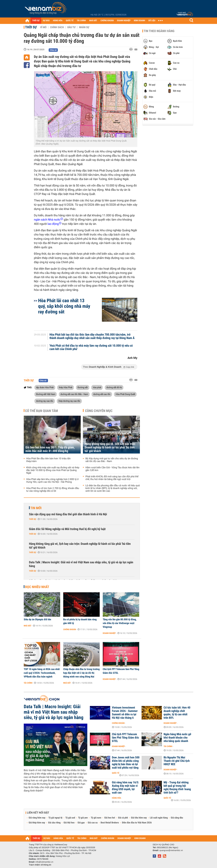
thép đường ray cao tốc (69, 401)
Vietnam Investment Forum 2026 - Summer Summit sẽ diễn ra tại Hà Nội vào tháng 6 (125, 713)
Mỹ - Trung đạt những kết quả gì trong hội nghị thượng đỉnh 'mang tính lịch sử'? (177, 788)
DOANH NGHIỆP (124, 21)
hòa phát (97, 387)
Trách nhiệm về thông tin (40, 865)
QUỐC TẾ (70, 21)
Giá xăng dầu (177, 818)
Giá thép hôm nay (37, 823)
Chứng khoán (70, 629)
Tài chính (28, 683)
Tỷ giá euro (96, 818)
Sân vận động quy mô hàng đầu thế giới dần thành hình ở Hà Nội (68, 514)
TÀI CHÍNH (81, 21)
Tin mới (36, 508)
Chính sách (57, 27)
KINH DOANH (140, 21)
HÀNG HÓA (58, 21)
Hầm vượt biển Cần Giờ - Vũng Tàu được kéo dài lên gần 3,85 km (112, 469)
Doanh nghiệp (109, 633)
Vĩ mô (43, 27)
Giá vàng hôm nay (37, 818)
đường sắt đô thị (114, 387)
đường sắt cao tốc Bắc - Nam (74, 394)
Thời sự (31, 27)
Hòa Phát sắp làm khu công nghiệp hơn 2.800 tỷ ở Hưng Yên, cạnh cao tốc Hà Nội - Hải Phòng (52, 481)
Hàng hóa (116, 798)
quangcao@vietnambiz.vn (171, 850)
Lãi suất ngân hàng (159, 818)
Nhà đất (28, 626)
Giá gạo (81, 823)
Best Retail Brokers (110, 823)
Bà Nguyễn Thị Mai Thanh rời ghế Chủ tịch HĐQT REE (177, 761)
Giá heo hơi (110, 818)
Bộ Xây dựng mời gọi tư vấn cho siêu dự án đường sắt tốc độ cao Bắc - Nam (112, 460)
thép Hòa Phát (66, 387)
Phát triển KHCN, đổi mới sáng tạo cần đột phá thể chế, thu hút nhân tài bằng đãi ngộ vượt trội (112, 478)
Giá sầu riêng (54, 823)
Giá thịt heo (69, 823)
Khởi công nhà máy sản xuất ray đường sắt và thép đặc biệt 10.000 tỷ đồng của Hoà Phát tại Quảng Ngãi (53, 470)
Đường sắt (83, 387)
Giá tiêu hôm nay (139, 818)
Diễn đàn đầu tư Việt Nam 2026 (137, 823)
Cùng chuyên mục (99, 411)
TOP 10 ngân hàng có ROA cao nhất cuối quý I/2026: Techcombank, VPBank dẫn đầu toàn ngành (42, 673)
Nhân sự (84, 27)
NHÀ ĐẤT (93, 21)
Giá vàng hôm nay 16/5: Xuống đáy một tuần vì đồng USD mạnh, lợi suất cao (125, 788)
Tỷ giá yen (83, 818)
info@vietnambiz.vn (44, 862)
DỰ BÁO (46, 21)
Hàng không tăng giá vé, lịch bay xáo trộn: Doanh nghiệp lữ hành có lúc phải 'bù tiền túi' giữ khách (110, 447)
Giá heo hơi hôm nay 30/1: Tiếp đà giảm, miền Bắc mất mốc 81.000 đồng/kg (50, 449)
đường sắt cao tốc (102, 394)
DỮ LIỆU (152, 21)
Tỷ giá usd (70, 818)
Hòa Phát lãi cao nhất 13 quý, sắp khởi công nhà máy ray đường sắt (64, 306)
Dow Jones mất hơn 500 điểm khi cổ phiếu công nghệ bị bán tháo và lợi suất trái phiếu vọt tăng (126, 763)
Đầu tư (71, 27)
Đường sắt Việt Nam (46, 394)
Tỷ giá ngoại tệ (55, 818)
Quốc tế (116, 773)
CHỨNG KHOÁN (107, 21)
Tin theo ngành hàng (159, 31)
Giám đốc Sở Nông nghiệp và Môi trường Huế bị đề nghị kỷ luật (67, 529)
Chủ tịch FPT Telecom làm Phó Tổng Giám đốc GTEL (121, 671)
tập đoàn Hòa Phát (45, 387)
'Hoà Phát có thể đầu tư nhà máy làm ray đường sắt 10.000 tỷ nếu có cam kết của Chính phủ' (91, 347)
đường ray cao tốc (45, 401)
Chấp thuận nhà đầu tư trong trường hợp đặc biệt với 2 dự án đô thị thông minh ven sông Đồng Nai (81, 673)
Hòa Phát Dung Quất (125, 394)
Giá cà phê (123, 818)
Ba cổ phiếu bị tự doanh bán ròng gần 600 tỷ (80, 621)
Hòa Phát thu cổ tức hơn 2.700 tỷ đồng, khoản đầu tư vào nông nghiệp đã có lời (53, 490)
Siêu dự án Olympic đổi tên (37, 619)
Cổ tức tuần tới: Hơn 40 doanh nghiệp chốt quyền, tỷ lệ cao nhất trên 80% (177, 713)
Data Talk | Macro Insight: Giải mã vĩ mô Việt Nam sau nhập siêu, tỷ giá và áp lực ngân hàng (81, 564)
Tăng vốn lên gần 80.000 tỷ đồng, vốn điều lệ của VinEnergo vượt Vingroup (120, 623)
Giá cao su (93, 823)
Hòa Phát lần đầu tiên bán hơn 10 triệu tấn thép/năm (48, 460)
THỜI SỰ (36, 21)
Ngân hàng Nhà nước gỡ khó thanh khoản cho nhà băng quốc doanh (177, 738)
